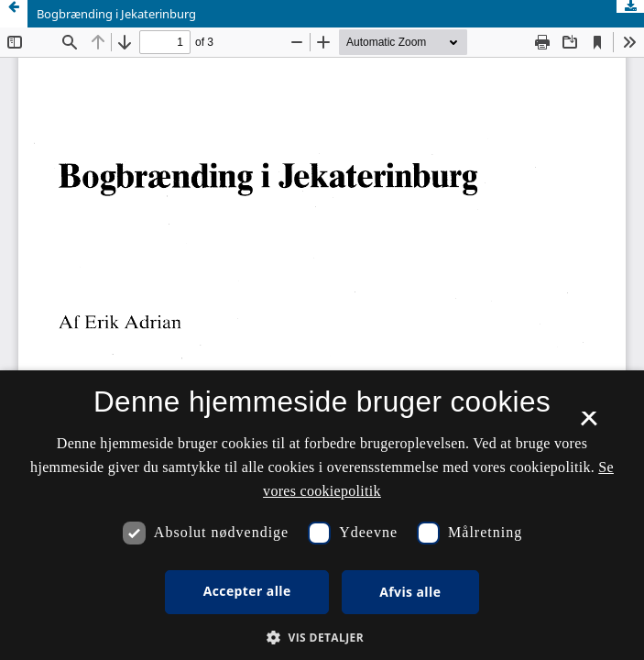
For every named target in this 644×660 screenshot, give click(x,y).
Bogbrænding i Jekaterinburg (116, 14)
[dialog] (322, 515)
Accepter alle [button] (247, 591)
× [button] (589, 424)
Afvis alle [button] (410, 592)
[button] (322, 638)
